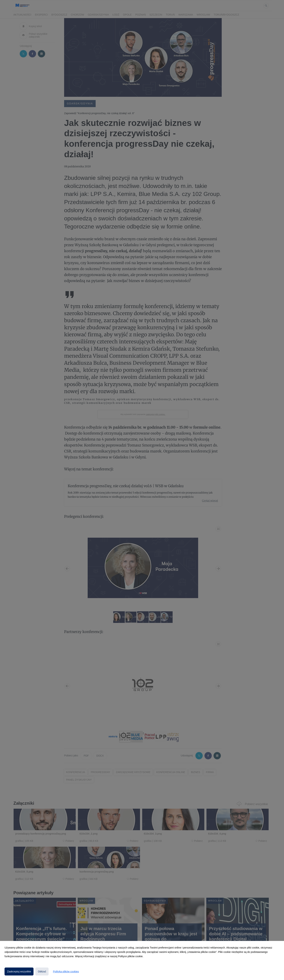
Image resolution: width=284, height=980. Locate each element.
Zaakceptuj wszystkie (19, 971)
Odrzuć (42, 971)
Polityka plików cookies (66, 971)
